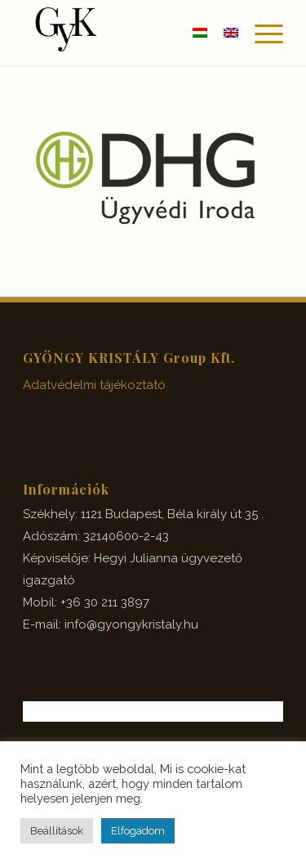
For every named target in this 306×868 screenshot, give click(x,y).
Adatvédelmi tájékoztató (94, 385)
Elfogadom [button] (138, 831)
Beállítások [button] (57, 831)
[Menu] (261, 33)
